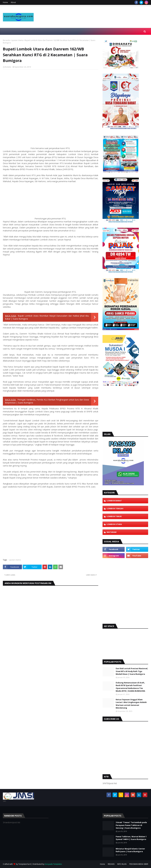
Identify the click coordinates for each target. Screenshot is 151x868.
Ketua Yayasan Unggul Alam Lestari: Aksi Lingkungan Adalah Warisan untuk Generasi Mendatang (131, 704)
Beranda (6, 40)
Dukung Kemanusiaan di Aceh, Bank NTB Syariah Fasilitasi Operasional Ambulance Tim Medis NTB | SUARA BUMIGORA (130, 687)
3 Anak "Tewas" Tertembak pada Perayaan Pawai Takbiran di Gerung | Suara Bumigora (131, 825)
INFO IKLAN (122, 864)
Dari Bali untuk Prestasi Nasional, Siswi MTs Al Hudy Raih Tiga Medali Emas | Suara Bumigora (132, 671)
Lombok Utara (114, 524)
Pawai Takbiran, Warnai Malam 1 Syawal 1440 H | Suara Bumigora (131, 838)
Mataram (112, 532)
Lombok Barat (114, 501)
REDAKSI (111, 864)
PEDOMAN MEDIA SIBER (139, 864)
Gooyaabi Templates (53, 864)
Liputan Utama (17, 40)
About (13, 2)
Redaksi (8, 67)
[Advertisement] (97, 24)
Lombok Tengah (115, 509)
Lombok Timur (114, 516)
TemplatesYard (25, 864)
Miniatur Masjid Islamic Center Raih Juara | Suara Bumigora (130, 850)
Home (5, 2)
